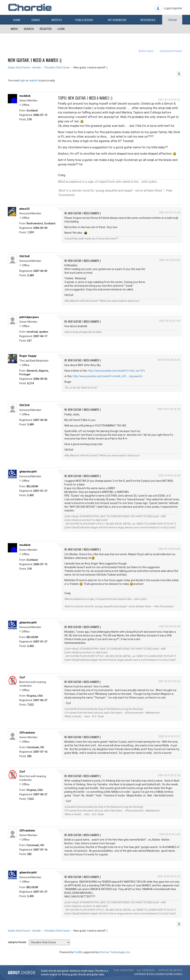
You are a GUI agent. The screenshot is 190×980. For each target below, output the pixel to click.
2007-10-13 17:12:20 (170, 212)
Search (29, 29)
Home (17, 20)
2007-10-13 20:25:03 (169, 360)
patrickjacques (29, 317)
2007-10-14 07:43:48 (169, 475)
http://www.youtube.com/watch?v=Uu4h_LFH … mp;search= (108, 376)
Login (61, 29)
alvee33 (24, 209)
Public (84, 20)
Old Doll (24, 256)
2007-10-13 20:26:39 (169, 409)
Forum (172, 20)
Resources (148, 20)
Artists (57, 20)
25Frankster (27, 733)
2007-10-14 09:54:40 (169, 549)
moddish (25, 96)
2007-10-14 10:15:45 (170, 626)
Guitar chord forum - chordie (24, 67)
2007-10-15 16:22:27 (169, 736)
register (33, 80)
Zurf (22, 677)
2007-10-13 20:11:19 (170, 321)
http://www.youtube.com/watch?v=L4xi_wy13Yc (117, 371)
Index (14, 29)
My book (117, 20)
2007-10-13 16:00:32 (169, 99)
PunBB (78, 952)
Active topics (146, 51)
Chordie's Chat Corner (57, 67)
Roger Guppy (28, 356)
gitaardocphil (28, 472)
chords (178, 974)
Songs (36, 20)
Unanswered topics (171, 51)
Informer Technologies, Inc (115, 952)
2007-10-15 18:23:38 (169, 775)
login (22, 80)
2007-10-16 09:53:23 (169, 876)
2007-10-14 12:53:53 (169, 681)
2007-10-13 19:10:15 (170, 260)
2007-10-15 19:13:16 (170, 834)
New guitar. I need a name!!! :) (35, 60)
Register (46, 29)
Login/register (173, 8)
